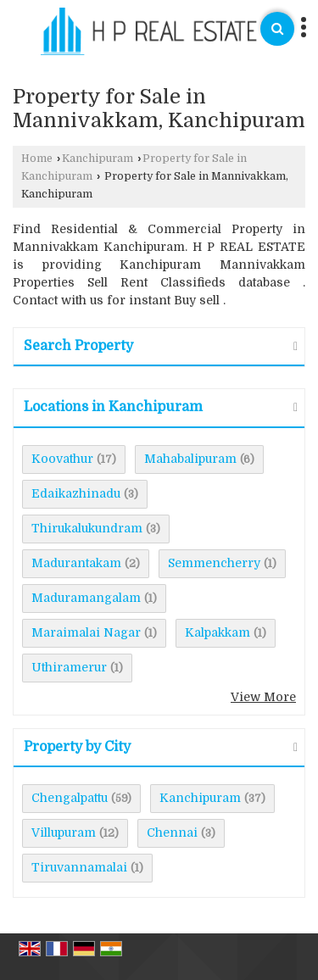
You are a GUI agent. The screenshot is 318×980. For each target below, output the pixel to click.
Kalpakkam (218, 632)
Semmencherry (214, 563)
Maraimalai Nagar (86, 632)
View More (263, 697)
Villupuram (64, 832)
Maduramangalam (86, 598)
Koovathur (62, 459)
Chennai (172, 832)
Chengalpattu (70, 798)
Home (37, 159)
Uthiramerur (69, 667)
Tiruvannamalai (79, 867)
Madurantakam (76, 563)
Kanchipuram (98, 159)
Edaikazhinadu (76, 493)
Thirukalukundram (87, 528)
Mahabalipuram (190, 459)
